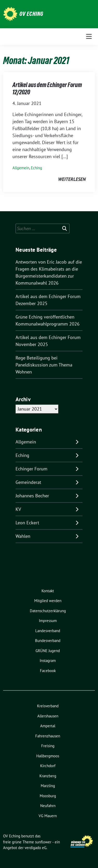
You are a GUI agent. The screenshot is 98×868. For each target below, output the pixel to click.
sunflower (43, 842)
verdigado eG (36, 848)
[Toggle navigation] (89, 37)
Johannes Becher (32, 496)
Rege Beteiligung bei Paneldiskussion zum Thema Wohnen (44, 365)
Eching (36, 168)
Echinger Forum (31, 469)
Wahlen (23, 536)
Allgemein (21, 168)
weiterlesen (72, 179)
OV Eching (31, 14)
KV (18, 509)
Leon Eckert (27, 523)
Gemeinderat (28, 482)
